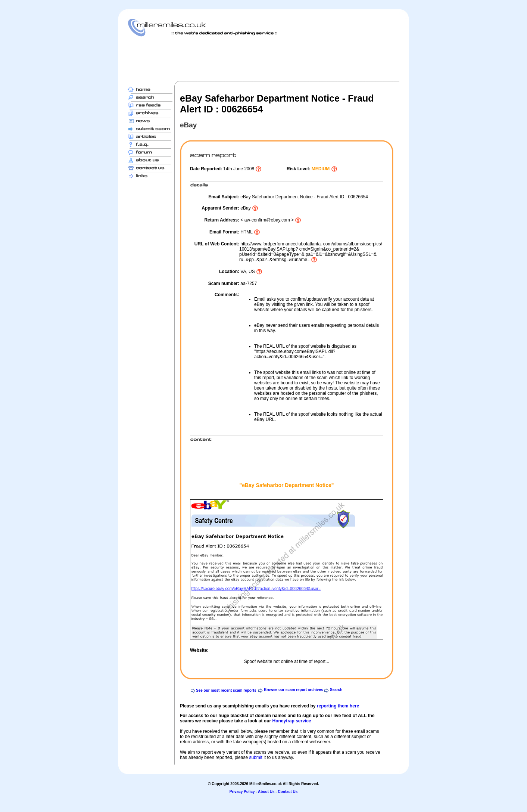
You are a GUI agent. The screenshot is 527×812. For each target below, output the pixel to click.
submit (255, 757)
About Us (266, 792)
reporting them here (338, 706)
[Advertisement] (263, 59)
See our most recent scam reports (226, 690)
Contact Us (288, 792)
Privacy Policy (242, 792)
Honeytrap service (291, 721)
